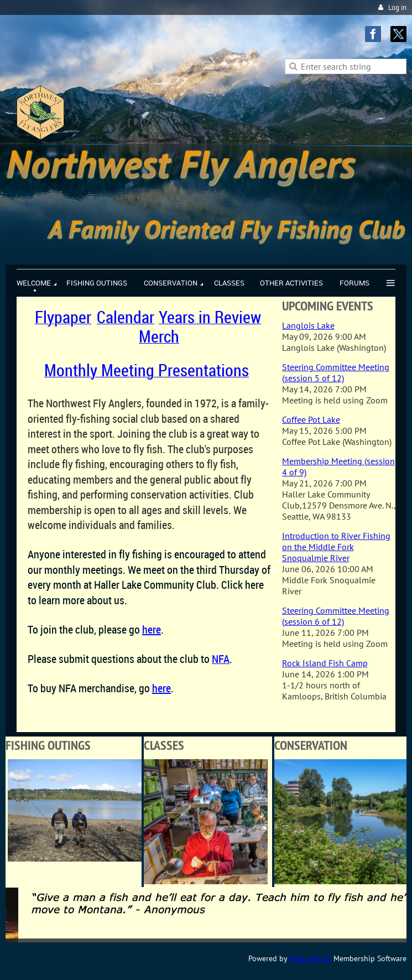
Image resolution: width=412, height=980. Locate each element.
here (161, 688)
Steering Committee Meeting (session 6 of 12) (336, 616)
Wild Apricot (310, 958)
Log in (397, 7)
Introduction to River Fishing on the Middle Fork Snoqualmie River (336, 547)
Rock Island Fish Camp (325, 663)
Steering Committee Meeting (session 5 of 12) (336, 372)
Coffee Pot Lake (311, 419)
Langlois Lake (308, 325)
